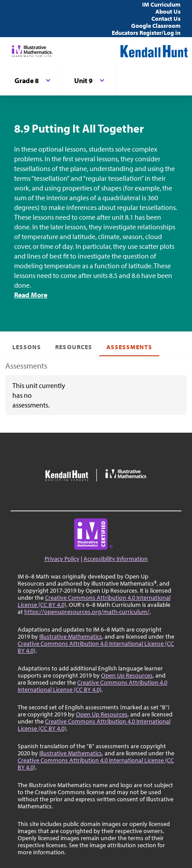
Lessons (27, 347)
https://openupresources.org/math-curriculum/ (87, 612)
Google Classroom (156, 26)
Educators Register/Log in (146, 33)
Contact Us (166, 19)
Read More (31, 295)
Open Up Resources (127, 675)
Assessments (130, 347)
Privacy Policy (62, 559)
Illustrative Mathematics (71, 636)
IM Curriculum (161, 4)
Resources (73, 347)
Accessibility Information (116, 559)
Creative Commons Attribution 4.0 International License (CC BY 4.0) (94, 601)
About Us (168, 11)
